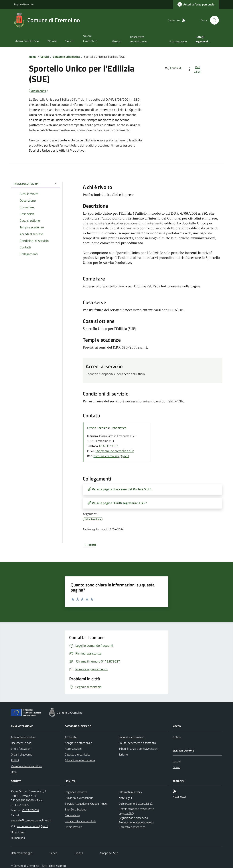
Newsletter (179, 796)
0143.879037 (109, 446)
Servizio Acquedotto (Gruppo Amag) (86, 804)
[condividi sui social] (173, 68)
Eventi (176, 767)
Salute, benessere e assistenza (137, 743)
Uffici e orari (18, 832)
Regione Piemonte (24, 4)
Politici (15, 760)
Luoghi (177, 761)
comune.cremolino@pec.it (111, 456)
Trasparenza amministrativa (139, 39)
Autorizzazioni (73, 749)
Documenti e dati (21, 743)
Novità (52, 41)
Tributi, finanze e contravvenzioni (138, 749)
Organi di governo (22, 754)
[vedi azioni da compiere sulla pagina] (195, 69)
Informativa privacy (130, 792)
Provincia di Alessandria (79, 798)
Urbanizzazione (178, 41)
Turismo (123, 754)
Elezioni (117, 41)
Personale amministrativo (26, 766)
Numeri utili (18, 838)
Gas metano (72, 815)
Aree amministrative (23, 737)
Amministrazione (27, 41)
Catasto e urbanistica (66, 57)
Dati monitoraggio (22, 853)
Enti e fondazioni (21, 749)
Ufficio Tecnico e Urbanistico (107, 428)
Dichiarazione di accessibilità (136, 804)
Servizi (70, 41)
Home (33, 57)
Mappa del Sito (109, 853)
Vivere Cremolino (90, 38)
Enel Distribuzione (76, 809)
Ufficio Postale (73, 827)
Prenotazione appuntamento (136, 822)
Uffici (14, 772)
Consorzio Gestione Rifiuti (80, 821)
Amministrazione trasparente (136, 809)
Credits (79, 853)
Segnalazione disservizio (133, 818)
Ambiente (71, 737)
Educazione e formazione (80, 760)
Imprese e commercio (132, 737)
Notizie (177, 737)
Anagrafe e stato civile (78, 743)
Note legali (125, 798)
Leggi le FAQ (126, 813)
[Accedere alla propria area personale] (196, 4)
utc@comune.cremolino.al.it (115, 451)
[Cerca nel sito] (213, 20)
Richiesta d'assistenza (132, 827)
